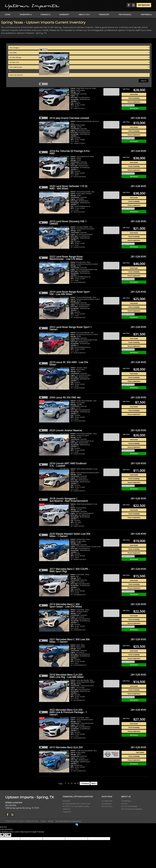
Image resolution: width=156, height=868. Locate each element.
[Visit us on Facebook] (129, 5)
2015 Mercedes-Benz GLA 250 (61, 747)
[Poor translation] (8, 835)
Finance (45, 15)
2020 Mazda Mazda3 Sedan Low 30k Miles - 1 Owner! (65, 535)
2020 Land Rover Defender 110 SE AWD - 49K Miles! (63, 187)
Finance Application (134, 67)
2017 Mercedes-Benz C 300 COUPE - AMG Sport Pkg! (64, 570)
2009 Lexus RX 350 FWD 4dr (60, 397)
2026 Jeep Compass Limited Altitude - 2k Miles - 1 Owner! (65, 84)
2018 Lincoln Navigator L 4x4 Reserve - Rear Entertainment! (63, 500)
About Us (84, 15)
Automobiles (107, 804)
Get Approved (144, 5)
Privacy (43, 821)
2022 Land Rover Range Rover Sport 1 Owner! (65, 328)
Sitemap (51, 821)
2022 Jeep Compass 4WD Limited (63, 50)
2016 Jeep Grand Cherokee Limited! (64, 118)
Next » (94, 783)
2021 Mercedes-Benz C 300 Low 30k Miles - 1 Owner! (64, 640)
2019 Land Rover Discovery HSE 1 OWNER (63, 222)
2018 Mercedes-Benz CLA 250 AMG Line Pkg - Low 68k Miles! (61, 676)
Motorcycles (107, 806)
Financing (66, 801)
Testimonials (125, 15)
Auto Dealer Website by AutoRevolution (68, 821)
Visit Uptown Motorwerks (132, 809)
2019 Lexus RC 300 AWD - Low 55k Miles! (64, 363)
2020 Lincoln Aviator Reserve (60, 430)
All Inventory (107, 801)
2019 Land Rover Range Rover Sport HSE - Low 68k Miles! (64, 293)
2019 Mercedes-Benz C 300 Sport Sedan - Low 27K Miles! (60, 605)
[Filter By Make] (20, 53)
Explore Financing (128, 70)
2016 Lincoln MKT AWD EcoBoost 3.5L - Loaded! (63, 464)
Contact (125, 804)
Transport (104, 15)
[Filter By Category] (20, 48)
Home (8, 15)
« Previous (85, 783)
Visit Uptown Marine (129, 806)
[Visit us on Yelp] (133, 5)
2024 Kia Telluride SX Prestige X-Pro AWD (64, 152)
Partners (146, 15)
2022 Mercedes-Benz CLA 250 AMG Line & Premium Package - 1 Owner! (63, 712)
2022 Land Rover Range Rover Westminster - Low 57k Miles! (61, 258)
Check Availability (134, 63)
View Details (134, 59)
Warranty (64, 15)
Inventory (26, 15)
